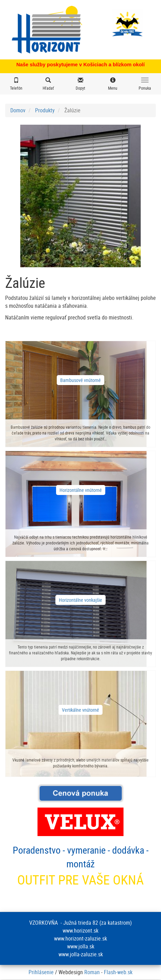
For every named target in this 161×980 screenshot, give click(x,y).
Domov (18, 110)
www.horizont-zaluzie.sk (80, 938)
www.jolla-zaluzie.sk (81, 954)
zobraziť (80, 394)
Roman (92, 972)
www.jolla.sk (81, 946)
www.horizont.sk (80, 931)
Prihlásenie (41, 972)
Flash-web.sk (118, 972)
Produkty (45, 110)
